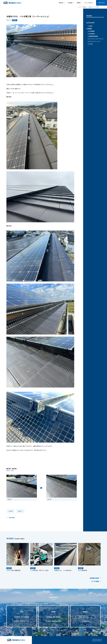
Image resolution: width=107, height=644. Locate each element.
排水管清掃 (92, 34)
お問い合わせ (101, 3)
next (20, 511)
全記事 (91, 26)
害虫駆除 (15, 20)
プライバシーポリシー (97, 639)
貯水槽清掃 (92, 31)
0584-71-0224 (22, 617)
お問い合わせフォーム (85, 617)
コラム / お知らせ (89, 3)
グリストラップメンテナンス (96, 39)
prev (11, 511)
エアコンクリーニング (95, 41)
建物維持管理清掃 (93, 36)
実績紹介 (79, 3)
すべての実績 (95, 581)
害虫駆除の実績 (94, 578)
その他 (91, 44)
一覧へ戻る (11, 518)
